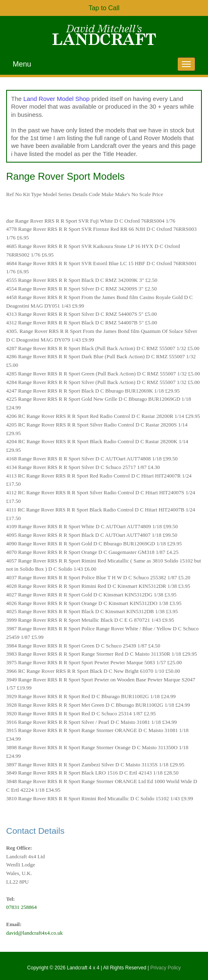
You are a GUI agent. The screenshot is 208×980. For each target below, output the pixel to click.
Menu (22, 64)
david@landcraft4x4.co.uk (34, 933)
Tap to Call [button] (104, 8)
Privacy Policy (166, 968)
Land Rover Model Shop (57, 99)
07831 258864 (21, 907)
